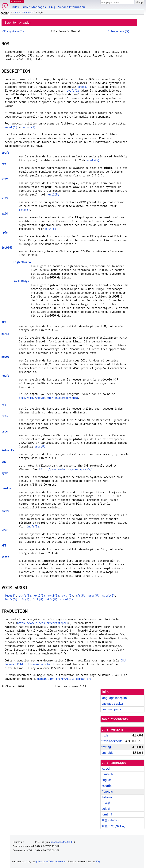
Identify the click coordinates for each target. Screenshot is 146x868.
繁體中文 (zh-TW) (113, 826)
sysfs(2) (73, 91)
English (107, 780)
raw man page (111, 709)
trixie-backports (112, 741)
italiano (107, 797)
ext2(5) (54, 194)
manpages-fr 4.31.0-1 (63, 842)
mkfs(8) (52, 599)
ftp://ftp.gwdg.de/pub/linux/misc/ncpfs (48, 398)
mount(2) (11, 127)
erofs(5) (93, 160)
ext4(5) (51, 229)
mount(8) (29, 127)
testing (16, 12)
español (107, 786)
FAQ (52, 7)
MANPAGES (17, 1)
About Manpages (34, 7)
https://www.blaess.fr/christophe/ (43, 623)
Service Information (72, 7)
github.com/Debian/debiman (51, 862)
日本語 (106, 803)
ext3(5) (24, 210)
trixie (105, 735)
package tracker (112, 704)
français (107, 792)
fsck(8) (38, 599)
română (107, 814)
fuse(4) (10, 596)
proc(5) (83, 87)
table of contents (115, 719)
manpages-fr (29, 12)
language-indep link (115, 698)
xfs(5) (25, 599)
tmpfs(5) (33, 526)
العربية (106, 769)
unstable (107, 753)
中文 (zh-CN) (110, 820)
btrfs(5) (25, 596)
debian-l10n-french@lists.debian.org (64, 679)
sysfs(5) (108, 596)
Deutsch (107, 774)
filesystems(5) (13, 31)
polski (106, 809)
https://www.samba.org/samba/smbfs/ (65, 469)
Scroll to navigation (18, 23)
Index (15, 7)
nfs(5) (81, 596)
